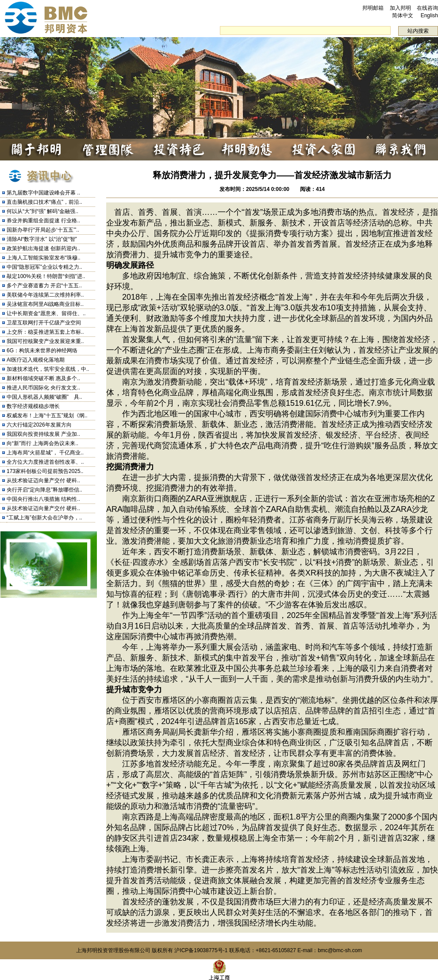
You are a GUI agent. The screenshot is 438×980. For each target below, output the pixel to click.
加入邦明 (400, 8)
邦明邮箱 (373, 8)
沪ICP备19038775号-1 (201, 950)
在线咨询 (427, 8)
